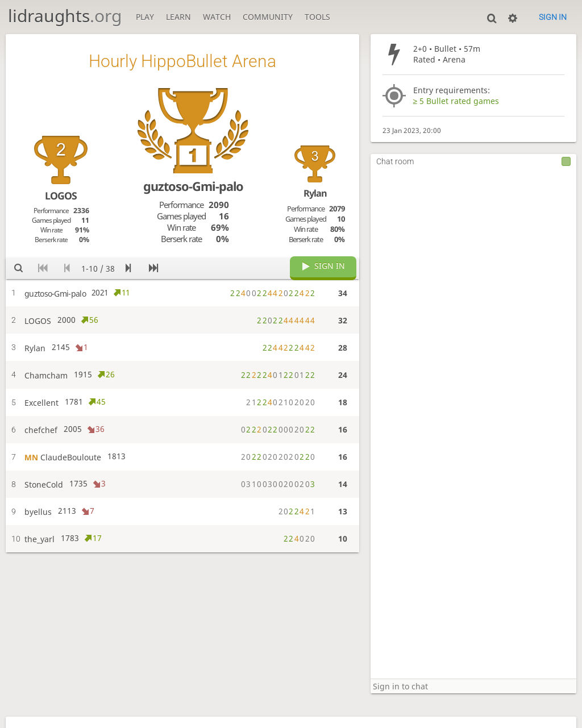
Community (268, 17)
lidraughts (65, 16)
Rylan (315, 193)
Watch (217, 17)
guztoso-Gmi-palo (193, 186)
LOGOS (61, 195)
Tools (317, 17)
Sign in (553, 17)
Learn (178, 17)
